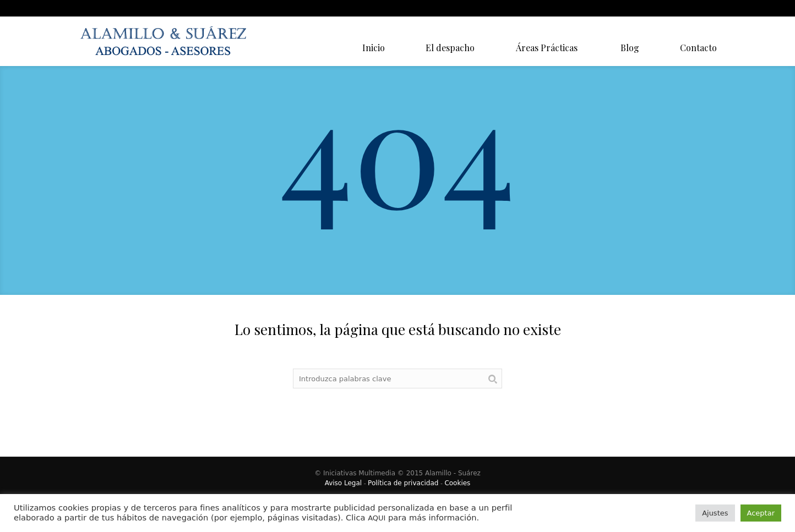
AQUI (377, 518)
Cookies (457, 483)
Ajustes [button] (715, 513)
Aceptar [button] (761, 513)
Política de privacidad (403, 483)
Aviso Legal (344, 483)
